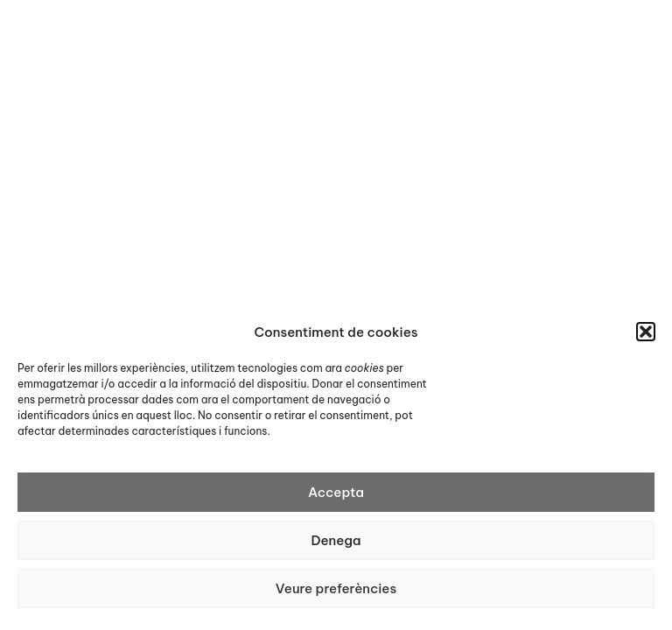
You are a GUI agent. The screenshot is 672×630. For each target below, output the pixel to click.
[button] (646, 332)
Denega (336, 540)
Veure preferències (336, 588)
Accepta (336, 492)
